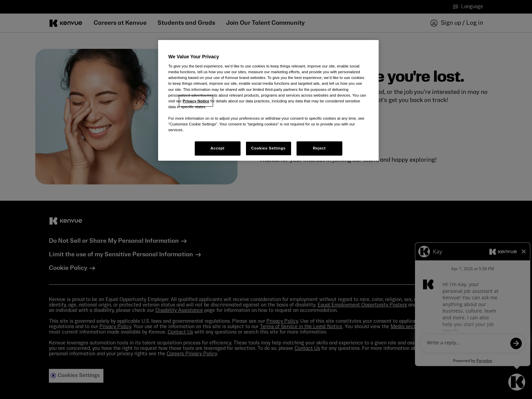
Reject (319, 148)
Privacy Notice (196, 101)
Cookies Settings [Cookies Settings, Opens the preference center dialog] (268, 148)
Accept (217, 148)
